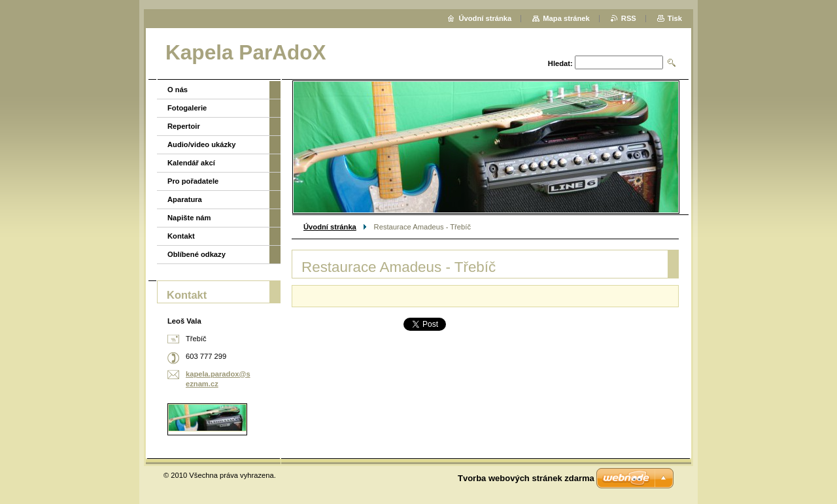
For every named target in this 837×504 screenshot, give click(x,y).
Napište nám (189, 218)
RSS (629, 18)
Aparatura (185, 199)
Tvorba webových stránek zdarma (526, 478)
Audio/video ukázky (201, 144)
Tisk (675, 18)
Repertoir (184, 126)
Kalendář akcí (191, 163)
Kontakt (181, 236)
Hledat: (560, 63)
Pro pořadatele (193, 181)
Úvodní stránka (330, 227)
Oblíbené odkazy (196, 254)
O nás (178, 90)
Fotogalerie (187, 108)
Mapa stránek (566, 18)
